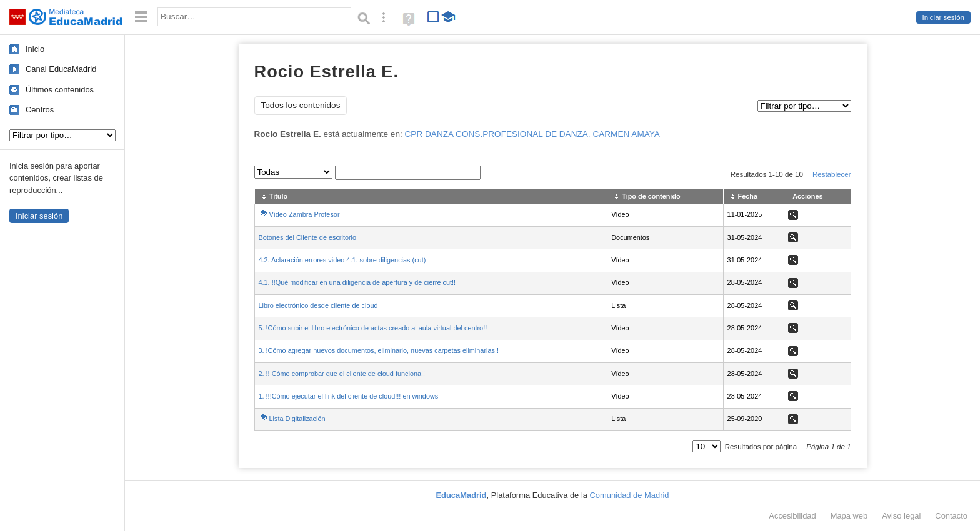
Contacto (951, 516)
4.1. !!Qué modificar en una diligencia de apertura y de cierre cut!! (357, 282)
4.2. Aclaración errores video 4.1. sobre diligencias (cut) (342, 260)
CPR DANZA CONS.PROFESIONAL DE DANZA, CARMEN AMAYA (532, 134)
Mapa (849, 516)
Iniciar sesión (943, 17)
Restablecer (832, 174)
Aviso (901, 516)
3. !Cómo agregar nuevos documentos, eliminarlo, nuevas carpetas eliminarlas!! (379, 350)
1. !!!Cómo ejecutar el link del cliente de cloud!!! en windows (349, 396)
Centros (40, 110)
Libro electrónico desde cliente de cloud (318, 305)
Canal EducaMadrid (61, 69)
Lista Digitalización (297, 419)
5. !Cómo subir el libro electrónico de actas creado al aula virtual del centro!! (373, 328)
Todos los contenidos (301, 105)
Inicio (35, 49)
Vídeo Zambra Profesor (305, 214)
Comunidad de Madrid (630, 495)
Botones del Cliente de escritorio (308, 237)
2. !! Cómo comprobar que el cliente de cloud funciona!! (342, 374)
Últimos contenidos (60, 90)
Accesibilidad (792, 516)
